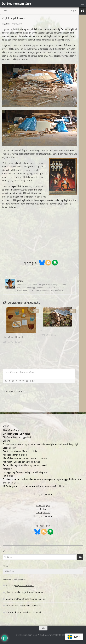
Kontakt (43, 509)
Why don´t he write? (24, 586)
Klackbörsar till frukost (13, 337)
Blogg (6, 11)
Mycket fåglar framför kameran (29, 592)
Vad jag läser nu (43, 513)
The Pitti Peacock (11, 483)
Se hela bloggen (43, 506)
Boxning (7, 441)
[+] (34, 381)
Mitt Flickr (7, 469)
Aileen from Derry (11, 430)
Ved (41, 330)
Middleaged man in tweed (15, 455)
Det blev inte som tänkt (17, 4)
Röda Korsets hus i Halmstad (28, 606)
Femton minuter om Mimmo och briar (20, 451)
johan (7, 24)
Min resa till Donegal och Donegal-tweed (21, 462)
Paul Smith (8, 476)
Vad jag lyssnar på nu (43, 494)
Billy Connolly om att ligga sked (17, 437)
